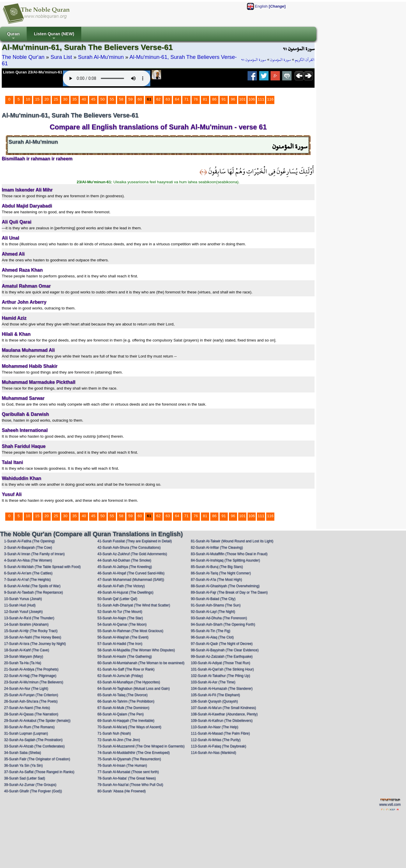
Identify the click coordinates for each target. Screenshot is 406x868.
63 (168, 99)
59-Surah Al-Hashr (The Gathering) (125, 656)
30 (65, 99)
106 (252, 99)
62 (159, 99)
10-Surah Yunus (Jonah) (23, 599)
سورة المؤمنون (281, 60)
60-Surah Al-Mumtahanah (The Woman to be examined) (141, 663)
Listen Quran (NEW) (54, 36)
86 (215, 99)
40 (84, 99)
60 (140, 99)
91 (224, 99)
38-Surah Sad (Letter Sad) (25, 778)
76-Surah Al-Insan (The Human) (122, 765)
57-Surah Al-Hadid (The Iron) (120, 644)
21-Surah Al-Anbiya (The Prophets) (31, 669)
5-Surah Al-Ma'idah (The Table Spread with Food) (42, 567)
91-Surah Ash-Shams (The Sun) (216, 605)
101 (242, 99)
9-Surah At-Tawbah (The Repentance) (33, 592)
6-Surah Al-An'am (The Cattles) (28, 573)
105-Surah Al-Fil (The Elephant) (215, 695)
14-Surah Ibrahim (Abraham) (26, 624)
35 (75, 99)
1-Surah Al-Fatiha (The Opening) (29, 541)
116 (270, 99)
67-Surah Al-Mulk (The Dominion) (123, 708)
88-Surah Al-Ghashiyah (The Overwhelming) (225, 586)
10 (28, 99)
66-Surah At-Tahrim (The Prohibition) (126, 701)
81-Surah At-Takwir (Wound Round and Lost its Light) (232, 541)
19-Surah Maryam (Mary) (24, 656)
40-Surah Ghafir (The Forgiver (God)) (33, 791)
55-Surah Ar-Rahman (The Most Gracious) (130, 631)
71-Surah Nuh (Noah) (114, 733)
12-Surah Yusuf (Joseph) (23, 612)
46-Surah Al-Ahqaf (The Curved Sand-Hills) (131, 573)
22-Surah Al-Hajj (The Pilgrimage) (30, 676)
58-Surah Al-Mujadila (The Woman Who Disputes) (136, 650)
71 (187, 99)
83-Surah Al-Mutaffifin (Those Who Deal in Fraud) (229, 554)
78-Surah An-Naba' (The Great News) (127, 778)
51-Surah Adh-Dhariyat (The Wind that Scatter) (134, 605)
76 (196, 99)
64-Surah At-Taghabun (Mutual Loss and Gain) (134, 689)
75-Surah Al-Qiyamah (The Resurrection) (129, 759)
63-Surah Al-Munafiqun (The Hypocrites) (129, 682)
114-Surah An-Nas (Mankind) (213, 753)
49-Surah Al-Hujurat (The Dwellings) (126, 592)
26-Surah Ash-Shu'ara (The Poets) (31, 701)
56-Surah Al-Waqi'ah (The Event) (123, 637)
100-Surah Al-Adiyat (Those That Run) (220, 663)
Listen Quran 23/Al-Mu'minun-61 (33, 72)
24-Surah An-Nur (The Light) (26, 689)
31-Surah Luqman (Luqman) (26, 733)
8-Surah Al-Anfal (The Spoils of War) (32, 586)
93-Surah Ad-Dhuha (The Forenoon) (219, 618)
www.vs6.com (390, 804)
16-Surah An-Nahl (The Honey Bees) (33, 637)
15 (37, 99)
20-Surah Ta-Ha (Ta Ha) (23, 663)
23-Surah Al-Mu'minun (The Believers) (34, 682)
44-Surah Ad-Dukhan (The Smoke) (125, 560)
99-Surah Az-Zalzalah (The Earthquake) (222, 656)
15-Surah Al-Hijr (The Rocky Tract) (31, 631)
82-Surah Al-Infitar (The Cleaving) (217, 547)
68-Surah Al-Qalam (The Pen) (121, 714)
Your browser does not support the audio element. (107, 78)
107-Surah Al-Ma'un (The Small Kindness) (223, 708)
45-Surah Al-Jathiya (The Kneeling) (125, 567)
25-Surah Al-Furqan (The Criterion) (31, 695)
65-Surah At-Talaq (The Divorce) (123, 695)
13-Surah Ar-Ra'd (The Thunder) (29, 618)
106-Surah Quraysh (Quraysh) (214, 701)
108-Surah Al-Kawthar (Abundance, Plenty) (224, 714)
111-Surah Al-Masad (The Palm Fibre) (220, 733)
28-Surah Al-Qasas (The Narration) (31, 714)
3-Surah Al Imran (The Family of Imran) (34, 554)
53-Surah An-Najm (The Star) (120, 618)
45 (93, 99)
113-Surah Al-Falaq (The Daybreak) (218, 746)
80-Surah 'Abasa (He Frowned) (122, 791)
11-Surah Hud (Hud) (20, 605)
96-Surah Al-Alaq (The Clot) (212, 637)
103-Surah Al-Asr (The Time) (213, 682)
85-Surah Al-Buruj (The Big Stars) (217, 567)
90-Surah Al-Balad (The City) (213, 599)
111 (261, 99)
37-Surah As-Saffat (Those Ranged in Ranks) (39, 772)
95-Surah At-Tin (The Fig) (211, 631)
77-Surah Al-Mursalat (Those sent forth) (128, 772)
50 (103, 99)
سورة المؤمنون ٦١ (254, 60)
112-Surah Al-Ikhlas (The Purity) (216, 740)
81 (205, 99)
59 (131, 99)
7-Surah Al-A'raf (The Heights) (27, 580)
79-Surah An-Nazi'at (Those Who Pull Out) (130, 785)
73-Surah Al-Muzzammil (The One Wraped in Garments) (141, 746)
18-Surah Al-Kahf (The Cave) (27, 650)
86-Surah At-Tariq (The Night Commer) (221, 573)
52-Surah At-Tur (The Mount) (120, 612)
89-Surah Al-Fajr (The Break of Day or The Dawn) (229, 592)
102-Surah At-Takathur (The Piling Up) (220, 676)
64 (177, 99)
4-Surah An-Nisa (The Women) (28, 560)
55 (112, 99)
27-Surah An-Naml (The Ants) (27, 708)
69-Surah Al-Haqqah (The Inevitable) (126, 721)
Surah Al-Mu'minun (101, 57)
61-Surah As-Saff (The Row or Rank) (126, 669)
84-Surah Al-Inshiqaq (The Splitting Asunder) (225, 560)
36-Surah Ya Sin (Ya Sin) (23, 765)
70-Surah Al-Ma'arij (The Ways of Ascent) (129, 727)
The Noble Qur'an (23, 57)
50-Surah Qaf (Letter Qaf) (118, 599)
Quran (13, 36)
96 (233, 99)
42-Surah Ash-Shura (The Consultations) (129, 547)
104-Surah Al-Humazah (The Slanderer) (222, 689)
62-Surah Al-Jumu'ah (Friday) (120, 676)
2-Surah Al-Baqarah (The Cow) (28, 547)
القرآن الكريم (305, 60)
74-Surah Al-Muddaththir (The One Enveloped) (134, 753)
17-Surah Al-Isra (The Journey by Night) (35, 644)
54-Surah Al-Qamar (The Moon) (122, 624)
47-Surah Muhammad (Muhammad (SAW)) (131, 580)
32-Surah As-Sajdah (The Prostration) (33, 740)
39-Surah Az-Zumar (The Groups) (30, 785)
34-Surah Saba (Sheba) (23, 753)
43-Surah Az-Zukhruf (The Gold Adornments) (132, 554)
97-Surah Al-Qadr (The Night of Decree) (222, 644)
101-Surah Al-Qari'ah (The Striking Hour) (222, 669)
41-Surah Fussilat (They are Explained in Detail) (135, 541)
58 (121, 99)
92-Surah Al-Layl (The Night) (213, 612)
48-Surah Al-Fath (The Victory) (121, 586)
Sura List (61, 57)
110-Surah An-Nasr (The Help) (215, 727)
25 (56, 99)
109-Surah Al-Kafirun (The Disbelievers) (222, 721)
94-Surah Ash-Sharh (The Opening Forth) (223, 624)
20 (47, 99)
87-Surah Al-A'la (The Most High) (216, 580)
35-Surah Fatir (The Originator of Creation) (37, 759)
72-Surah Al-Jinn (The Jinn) (119, 740)
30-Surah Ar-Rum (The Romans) (29, 727)
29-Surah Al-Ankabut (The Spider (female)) (37, 721)
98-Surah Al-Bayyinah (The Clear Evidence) (225, 650)
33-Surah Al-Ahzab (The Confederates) (34, 746)
